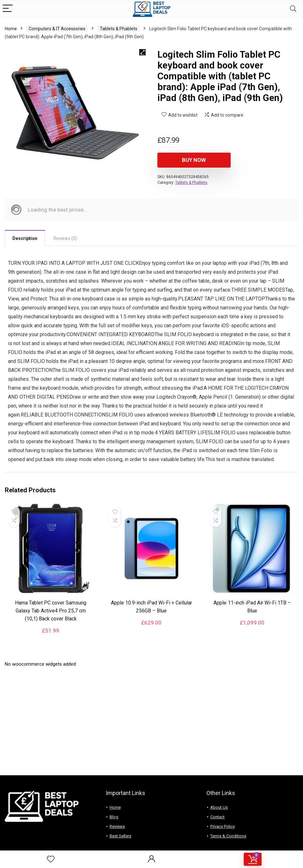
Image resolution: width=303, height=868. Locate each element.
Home (11, 29)
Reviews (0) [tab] (65, 238)
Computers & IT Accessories (57, 29)
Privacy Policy (223, 826)
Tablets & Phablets (119, 29)
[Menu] (8, 9)
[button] (142, 52)
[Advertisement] (151, 724)
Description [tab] (25, 238)
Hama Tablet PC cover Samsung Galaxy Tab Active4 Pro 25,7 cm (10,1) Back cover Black (51, 611)
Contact (217, 817)
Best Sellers (120, 836)
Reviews (117, 826)
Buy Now (194, 160)
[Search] (293, 9)
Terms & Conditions (228, 836)
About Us (219, 807)
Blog (114, 817)
